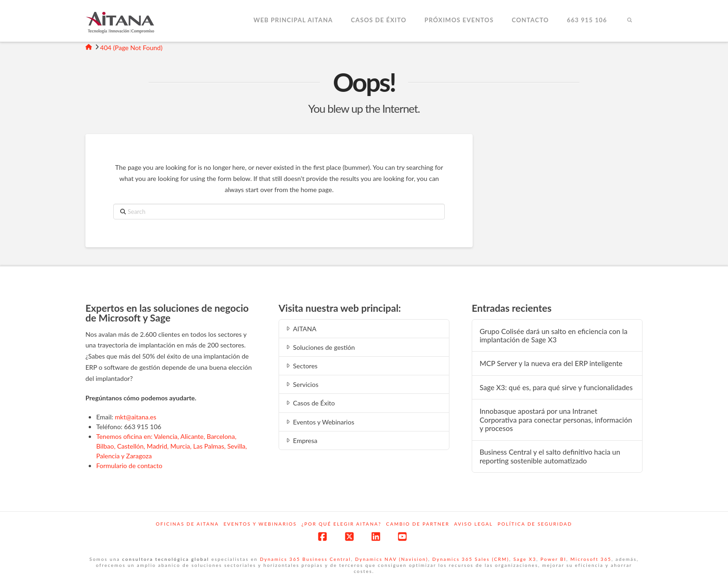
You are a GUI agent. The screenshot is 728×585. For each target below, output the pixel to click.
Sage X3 (525, 559)
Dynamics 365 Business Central (305, 559)
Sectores (301, 366)
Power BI (553, 559)
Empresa (301, 440)
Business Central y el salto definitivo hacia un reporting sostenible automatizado (550, 456)
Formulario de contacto (129, 466)
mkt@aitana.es (135, 417)
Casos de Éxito (310, 403)
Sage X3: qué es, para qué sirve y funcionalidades (556, 387)
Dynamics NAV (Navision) (392, 559)
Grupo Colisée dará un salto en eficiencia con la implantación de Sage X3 (553, 336)
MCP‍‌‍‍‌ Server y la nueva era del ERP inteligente (551, 363)
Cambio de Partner (418, 524)
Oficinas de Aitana (188, 524)
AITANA (301, 329)
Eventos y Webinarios (319, 422)
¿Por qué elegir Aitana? (341, 524)
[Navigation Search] (629, 21)
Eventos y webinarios (260, 524)
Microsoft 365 (591, 559)
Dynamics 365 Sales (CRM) (471, 559)
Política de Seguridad (535, 524)
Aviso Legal (474, 524)
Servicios (302, 384)
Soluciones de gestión (320, 347)
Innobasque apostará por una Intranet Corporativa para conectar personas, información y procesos (556, 420)
